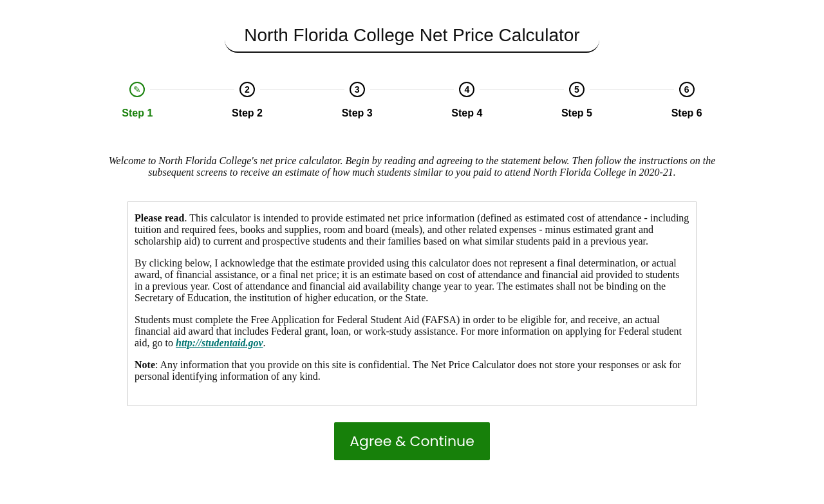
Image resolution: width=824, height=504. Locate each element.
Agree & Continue (412, 441)
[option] (137, 100)
